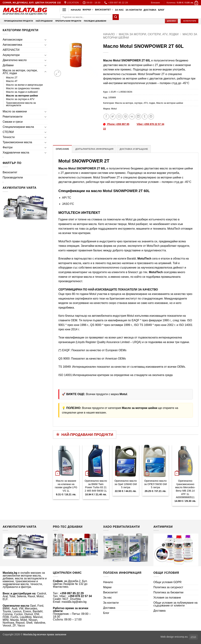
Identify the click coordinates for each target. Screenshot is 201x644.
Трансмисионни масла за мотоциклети (21, 104)
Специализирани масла (18, 127)
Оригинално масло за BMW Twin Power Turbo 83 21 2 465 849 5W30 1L (96, 486)
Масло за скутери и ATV (20, 99)
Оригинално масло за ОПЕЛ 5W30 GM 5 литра (155, 484)
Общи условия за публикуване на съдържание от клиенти (176, 604)
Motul (114, 109)
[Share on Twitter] (113, 117)
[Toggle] (45, 40)
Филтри (8, 147)
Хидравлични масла (16, 153)
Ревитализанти (13, 117)
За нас (119, 10)
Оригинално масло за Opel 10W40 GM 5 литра (126, 484)
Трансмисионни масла (17, 142)
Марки (88, 10)
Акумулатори (11, 55)
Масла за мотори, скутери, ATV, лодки (20, 72)
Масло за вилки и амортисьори (24, 85)
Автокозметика (12, 45)
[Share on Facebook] (106, 117)
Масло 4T (12, 81)
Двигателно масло (15, 60)
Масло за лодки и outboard (22, 92)
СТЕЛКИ (8, 132)
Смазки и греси (13, 122)
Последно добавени (95, 21)
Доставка (150, 10)
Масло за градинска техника (23, 88)
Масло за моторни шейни (22, 96)
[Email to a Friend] (119, 117)
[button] (155, 3)
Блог (161, 10)
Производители (13, 177)
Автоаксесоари (13, 40)
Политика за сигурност (168, 587)
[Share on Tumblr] (145, 117)
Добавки (8, 65)
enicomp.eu (181, 637)
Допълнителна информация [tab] (94, 149)
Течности (9, 137)
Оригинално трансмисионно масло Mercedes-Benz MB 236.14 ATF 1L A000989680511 (185, 489)
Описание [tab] (62, 149)
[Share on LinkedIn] (138, 117)
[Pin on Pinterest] (125, 117)
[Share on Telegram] (151, 117)
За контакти (134, 10)
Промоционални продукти (19, 21)
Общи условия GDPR (167, 582)
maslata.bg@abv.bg (74, 602)
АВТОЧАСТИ (11, 50)
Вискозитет (104, 10)
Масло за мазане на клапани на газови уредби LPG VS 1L (66, 486)
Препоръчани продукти (68, 21)
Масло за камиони (15, 111)
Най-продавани (44, 21)
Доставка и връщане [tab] (134, 149)
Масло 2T (12, 78)
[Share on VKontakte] (132, 117)
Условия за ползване (167, 598)
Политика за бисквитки (168, 592)
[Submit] (116, 17)
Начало (76, 10)
